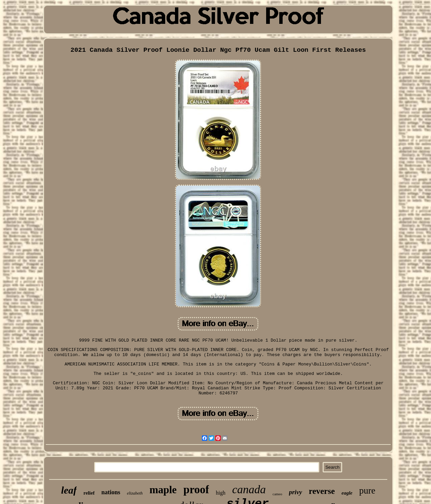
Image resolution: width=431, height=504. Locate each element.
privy (296, 492)
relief (89, 493)
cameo (277, 494)
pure (367, 491)
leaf (69, 490)
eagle (347, 493)
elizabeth (135, 493)
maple (163, 490)
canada (249, 489)
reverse (322, 491)
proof (196, 490)
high (220, 493)
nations (111, 492)
